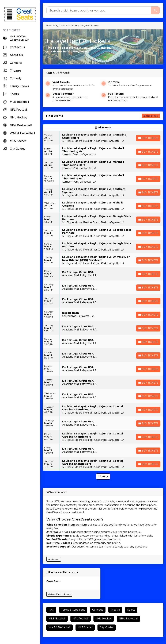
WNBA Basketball (60, 627)
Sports (131, 610)
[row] (103, 138)
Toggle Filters (151, 116)
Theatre (115, 610)
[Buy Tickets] (148, 138)
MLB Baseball (57, 619)
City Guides (107, 627)
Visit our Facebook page (59, 594)
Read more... (54, 559)
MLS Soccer (85, 627)
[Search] (99, 10)
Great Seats (54, 581)
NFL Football (81, 619)
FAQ (51, 610)
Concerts (98, 610)
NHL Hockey (104, 619)
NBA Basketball (128, 619)
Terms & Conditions (73, 610)
